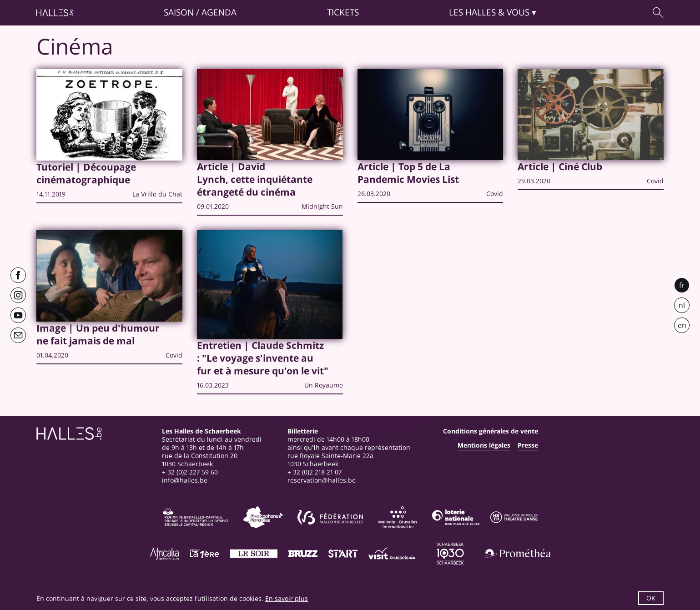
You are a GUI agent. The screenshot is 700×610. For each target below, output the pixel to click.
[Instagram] (18, 295)
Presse (528, 445)
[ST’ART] (343, 554)
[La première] (205, 554)
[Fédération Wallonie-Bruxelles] (330, 517)
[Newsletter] (18, 335)
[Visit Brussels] (392, 554)
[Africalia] (165, 554)
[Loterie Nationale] (456, 517)
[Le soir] (254, 554)
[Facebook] (18, 275)
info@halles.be (185, 480)
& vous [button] (489, 13)
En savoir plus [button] (287, 598)
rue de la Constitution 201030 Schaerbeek (200, 460)
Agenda (219, 13)
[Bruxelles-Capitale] (196, 517)
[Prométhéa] (518, 554)
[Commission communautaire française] (263, 517)
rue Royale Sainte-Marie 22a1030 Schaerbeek (330, 460)
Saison (179, 13)
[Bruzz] (303, 554)
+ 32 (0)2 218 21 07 (315, 472)
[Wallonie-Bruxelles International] (398, 517)
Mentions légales (484, 445)
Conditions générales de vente (491, 431)
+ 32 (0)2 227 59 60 (190, 472)
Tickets (343, 13)
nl (682, 305)
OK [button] (651, 598)
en (682, 325)
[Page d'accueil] (55, 13)
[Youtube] (18, 315)
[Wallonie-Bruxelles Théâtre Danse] (514, 517)
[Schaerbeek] (450, 554)
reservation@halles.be (322, 480)
